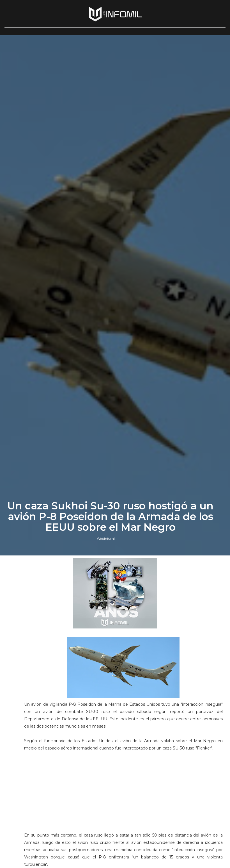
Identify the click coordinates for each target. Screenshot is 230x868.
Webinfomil (106, 538)
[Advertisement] (123, 794)
